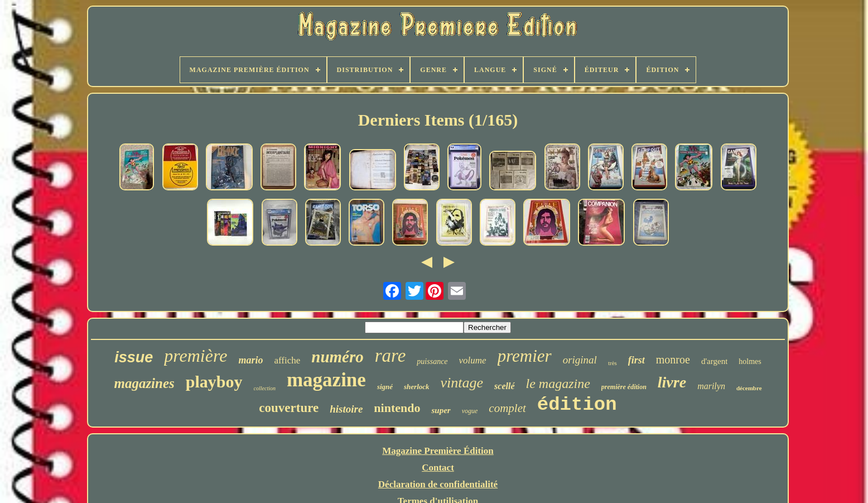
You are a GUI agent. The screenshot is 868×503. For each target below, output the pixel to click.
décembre (749, 388)
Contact (438, 468)
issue (134, 357)
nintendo (397, 408)
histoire (346, 409)
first (636, 360)
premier (525, 356)
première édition (624, 387)
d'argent (714, 361)
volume (473, 360)
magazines (144, 383)
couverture (289, 408)
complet (507, 408)
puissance (432, 361)
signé (385, 387)
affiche (287, 360)
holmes (750, 361)
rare (390, 356)
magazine (326, 380)
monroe (673, 360)
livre (672, 382)
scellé (504, 386)
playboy (214, 382)
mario (250, 360)
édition (577, 405)
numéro (337, 357)
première (196, 356)
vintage (462, 383)
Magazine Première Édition (438, 451)
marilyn (711, 386)
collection (265, 388)
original (580, 360)
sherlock (417, 387)
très (613, 363)
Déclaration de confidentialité (438, 484)
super (441, 410)
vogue (470, 411)
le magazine (558, 384)
